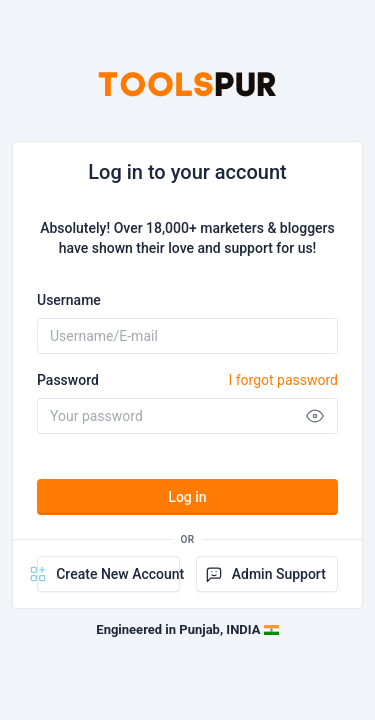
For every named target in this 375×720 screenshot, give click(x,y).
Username (69, 300)
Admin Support (265, 574)
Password (187, 380)
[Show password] (315, 416)
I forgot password (283, 380)
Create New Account (108, 574)
